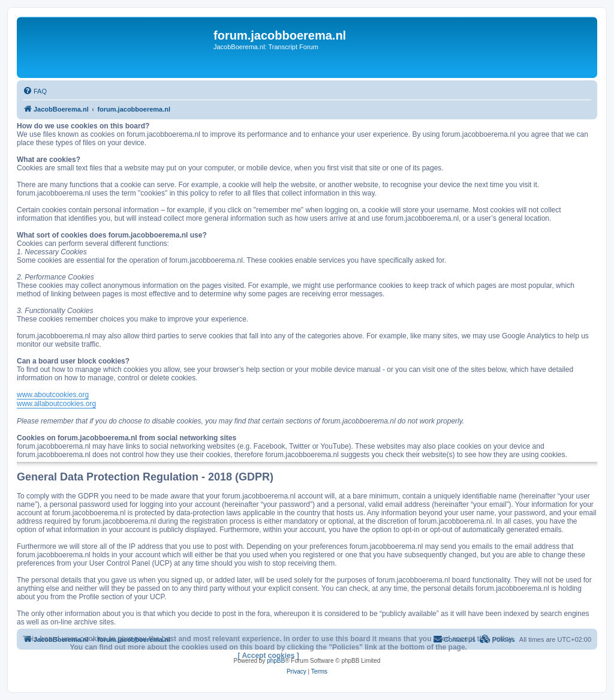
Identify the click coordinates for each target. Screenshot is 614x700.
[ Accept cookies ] (269, 656)
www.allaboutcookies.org (56, 404)
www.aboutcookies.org (53, 395)
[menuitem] (35, 91)
